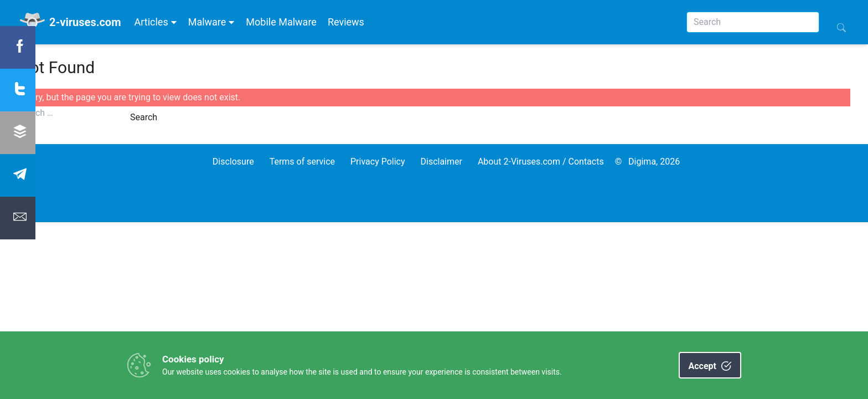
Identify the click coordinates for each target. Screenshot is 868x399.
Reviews (346, 22)
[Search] (753, 22)
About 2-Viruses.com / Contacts (541, 162)
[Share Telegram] (18, 175)
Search (144, 117)
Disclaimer (441, 162)
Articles (155, 22)
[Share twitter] (18, 90)
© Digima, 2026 (648, 162)
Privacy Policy (378, 162)
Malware (212, 22)
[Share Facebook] (18, 47)
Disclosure (233, 162)
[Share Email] (18, 218)
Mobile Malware (281, 22)
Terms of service (302, 162)
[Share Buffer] (18, 133)
